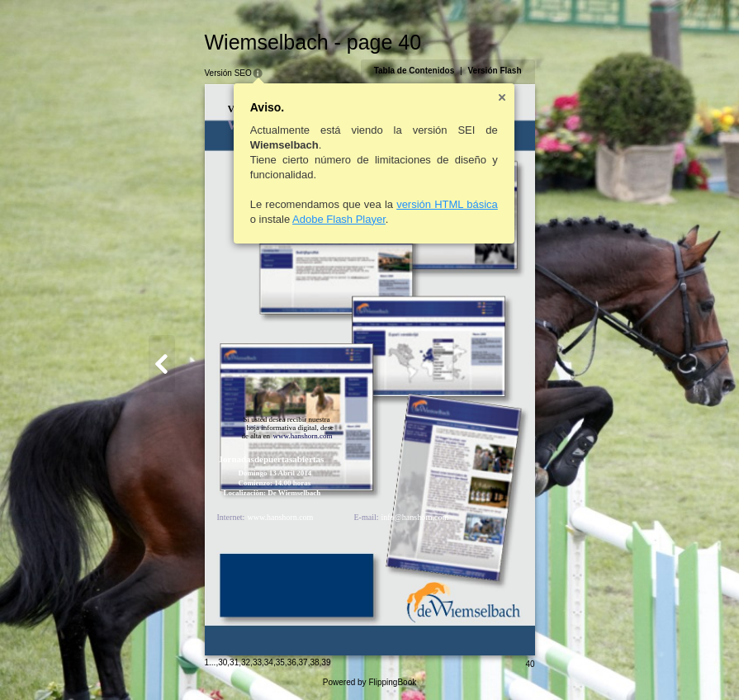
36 (292, 662)
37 (303, 662)
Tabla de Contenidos (415, 71)
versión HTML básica (447, 204)
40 (530, 664)
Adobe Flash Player (339, 219)
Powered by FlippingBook (369, 682)
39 (326, 662)
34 (269, 662)
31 (234, 662)
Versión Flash (494, 71)
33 (257, 662)
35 (280, 662)
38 (314, 662)
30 (223, 662)
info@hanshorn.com (415, 517)
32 (246, 662)
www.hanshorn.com (281, 517)
